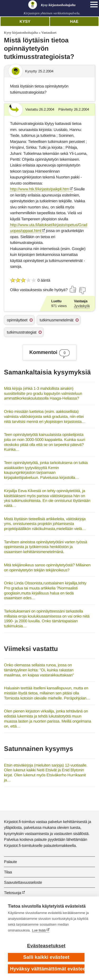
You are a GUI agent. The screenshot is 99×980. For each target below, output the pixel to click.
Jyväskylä (82, 306)
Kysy (25, 21)
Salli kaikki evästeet (46, 957)
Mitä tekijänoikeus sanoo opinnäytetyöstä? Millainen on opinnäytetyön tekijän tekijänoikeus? (47, 567)
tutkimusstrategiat (22, 332)
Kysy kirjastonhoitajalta (21, 32)
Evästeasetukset (46, 946)
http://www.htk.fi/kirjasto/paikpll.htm (39, 189)
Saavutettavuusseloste (23, 882)
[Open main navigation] (94, 5)
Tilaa (8, 872)
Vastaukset (49, 32)
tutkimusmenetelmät (56, 320)
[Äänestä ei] (82, 291)
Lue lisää (39, 930)
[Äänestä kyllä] (73, 289)
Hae (74, 21)
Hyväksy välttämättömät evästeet (47, 969)
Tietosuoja (13, 893)
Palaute (10, 862)
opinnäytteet (17, 320)
